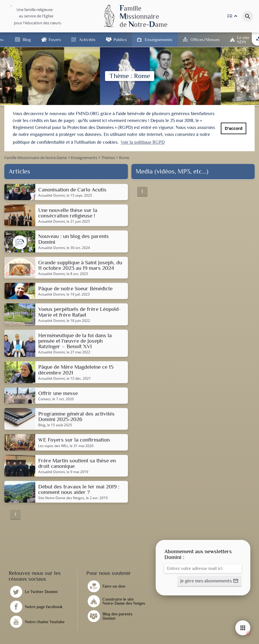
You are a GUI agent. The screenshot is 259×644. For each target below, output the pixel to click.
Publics (120, 39)
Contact (44, 398)
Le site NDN (243, 40)
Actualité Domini (52, 195)
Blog (27, 39)
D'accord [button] (234, 128)
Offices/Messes (205, 39)
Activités (87, 39)
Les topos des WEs (53, 445)
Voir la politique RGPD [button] (143, 142)
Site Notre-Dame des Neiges (61, 498)
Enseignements (159, 39)
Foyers (55, 39)
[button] (209, 581)
